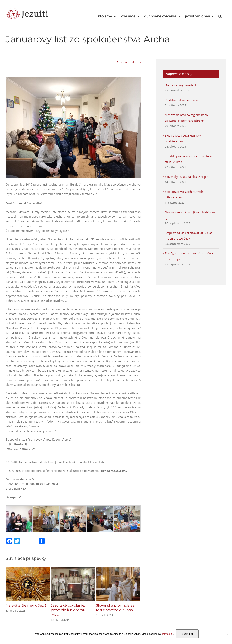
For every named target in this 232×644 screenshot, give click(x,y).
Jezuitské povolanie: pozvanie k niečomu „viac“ (68, 610)
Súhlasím (187, 634)
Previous (122, 62)
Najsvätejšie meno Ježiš (26, 605)
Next (135, 62)
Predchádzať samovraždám (183, 100)
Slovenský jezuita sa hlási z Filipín (187, 177)
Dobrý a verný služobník (181, 85)
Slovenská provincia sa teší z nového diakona (115, 608)
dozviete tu (167, 634)
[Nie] (227, 634)
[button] (220, 16)
